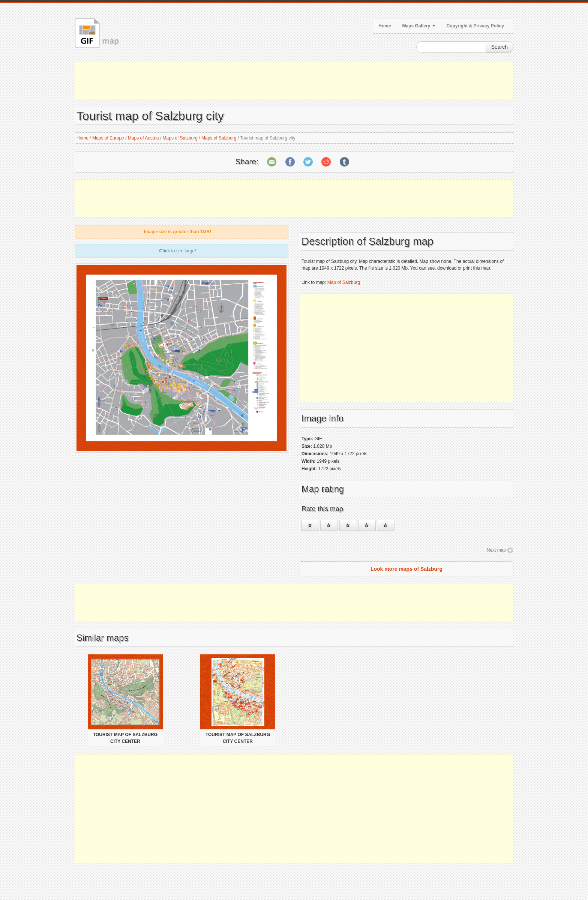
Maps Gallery (419, 26)
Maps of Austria (143, 138)
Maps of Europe (108, 138)
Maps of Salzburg (180, 138)
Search (499, 47)
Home (385, 26)
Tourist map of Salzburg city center (125, 738)
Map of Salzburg (344, 282)
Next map (496, 550)
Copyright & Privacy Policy (475, 26)
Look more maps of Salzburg (406, 569)
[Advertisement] (294, 81)
